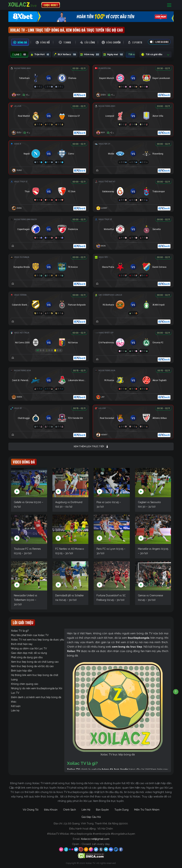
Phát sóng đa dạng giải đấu (27, 657)
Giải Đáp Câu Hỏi (91, 817)
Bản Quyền (102, 810)
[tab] (20, 42)
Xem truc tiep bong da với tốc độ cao (32, 666)
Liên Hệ (86, 810)
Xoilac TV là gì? (20, 631)
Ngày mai (113, 54)
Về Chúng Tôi (31, 810)
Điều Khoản (51, 810)
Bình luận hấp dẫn (22, 671)
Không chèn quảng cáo (25, 684)
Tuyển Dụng (121, 810)
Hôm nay (90, 54)
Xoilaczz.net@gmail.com (95, 839)
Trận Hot (40, 54)
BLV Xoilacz (65, 54)
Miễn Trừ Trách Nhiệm (147, 810)
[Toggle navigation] (169, 5)
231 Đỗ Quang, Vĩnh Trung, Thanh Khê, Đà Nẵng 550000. (96, 823)
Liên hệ (15, 711)
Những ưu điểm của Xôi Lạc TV (29, 648)
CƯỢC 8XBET (51, 5)
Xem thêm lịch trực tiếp (91, 447)
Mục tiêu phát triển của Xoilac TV (30, 635)
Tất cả (135, 54)
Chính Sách (69, 810)
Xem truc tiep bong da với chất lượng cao (35, 662)
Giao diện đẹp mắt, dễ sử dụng (29, 653)
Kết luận (16, 706)
